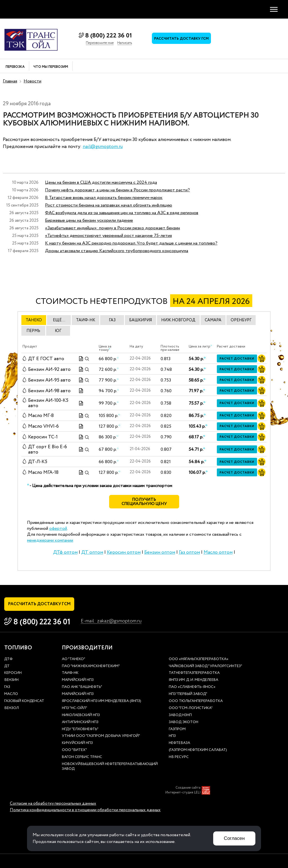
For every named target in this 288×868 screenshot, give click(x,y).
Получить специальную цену (144, 502)
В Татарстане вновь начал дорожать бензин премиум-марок (104, 198)
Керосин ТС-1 (43, 437)
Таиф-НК (70, 673)
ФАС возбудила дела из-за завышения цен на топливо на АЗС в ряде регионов (122, 213)
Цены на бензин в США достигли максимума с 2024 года (101, 182)
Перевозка (15, 67)
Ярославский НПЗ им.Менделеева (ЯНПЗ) (102, 701)
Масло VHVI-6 (43, 426)
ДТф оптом (65, 552)
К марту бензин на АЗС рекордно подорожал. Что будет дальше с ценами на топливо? (131, 243)
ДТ (7, 666)
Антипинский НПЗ (80, 722)
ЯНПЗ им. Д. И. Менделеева (193, 680)
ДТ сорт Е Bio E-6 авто (48, 450)
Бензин (11, 680)
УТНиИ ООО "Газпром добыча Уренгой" (101, 736)
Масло (11, 694)
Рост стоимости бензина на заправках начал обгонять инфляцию (109, 205)
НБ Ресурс (179, 757)
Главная (10, 81)
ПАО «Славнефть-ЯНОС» (192, 687)
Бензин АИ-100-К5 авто (48, 403)
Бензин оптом (160, 552)
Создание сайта (188, 788)
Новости (32, 81)
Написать (125, 43)
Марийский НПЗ (78, 680)
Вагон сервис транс (82, 757)
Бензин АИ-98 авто (49, 391)
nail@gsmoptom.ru (103, 147)
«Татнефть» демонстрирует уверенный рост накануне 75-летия (108, 236)
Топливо (18, 648)
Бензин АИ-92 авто (49, 369)
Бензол (12, 708)
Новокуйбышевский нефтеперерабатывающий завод (110, 767)
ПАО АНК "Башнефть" (82, 687)
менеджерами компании (50, 540)
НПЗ (172, 736)
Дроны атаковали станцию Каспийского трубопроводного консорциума (117, 251)
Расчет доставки (237, 359)
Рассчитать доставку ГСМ (181, 39)
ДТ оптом (92, 552)
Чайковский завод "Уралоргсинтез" (205, 666)
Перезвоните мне (100, 43)
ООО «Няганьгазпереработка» (199, 659)
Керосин (13, 673)
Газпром (177, 729)
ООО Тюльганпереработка (196, 701)
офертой (58, 529)
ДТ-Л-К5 (38, 462)
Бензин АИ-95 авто (49, 380)
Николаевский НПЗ (81, 715)
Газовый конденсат (24, 701)
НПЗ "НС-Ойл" (75, 708)
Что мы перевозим (51, 67)
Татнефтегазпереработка (194, 673)
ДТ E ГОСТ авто (46, 359)
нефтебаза (179, 743)
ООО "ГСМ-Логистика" (191, 708)
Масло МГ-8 (41, 416)
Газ (7, 687)
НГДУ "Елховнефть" (80, 729)
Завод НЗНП (180, 715)
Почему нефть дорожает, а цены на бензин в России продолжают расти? (117, 190)
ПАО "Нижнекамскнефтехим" (91, 666)
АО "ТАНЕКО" (74, 659)
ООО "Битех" (74, 750)
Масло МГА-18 (43, 473)
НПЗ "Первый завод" (188, 694)
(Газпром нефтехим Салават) (198, 750)
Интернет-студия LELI (183, 793)
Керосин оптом (124, 552)
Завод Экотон (184, 722)
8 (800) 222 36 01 (109, 36)
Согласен (234, 838)
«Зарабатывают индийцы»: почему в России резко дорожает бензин (112, 228)
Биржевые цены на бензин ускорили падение (89, 220)
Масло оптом (218, 552)
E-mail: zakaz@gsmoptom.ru (111, 621)
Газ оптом (189, 552)
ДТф (8, 659)
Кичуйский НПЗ (77, 743)
